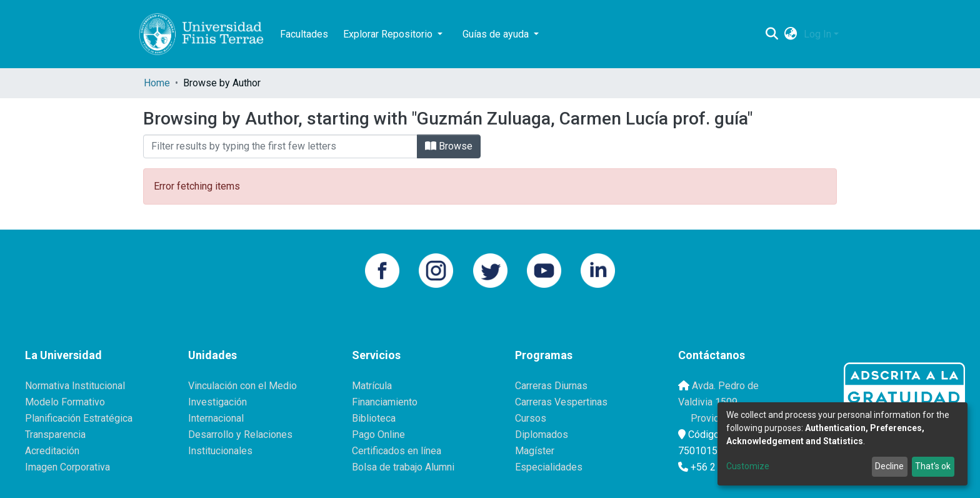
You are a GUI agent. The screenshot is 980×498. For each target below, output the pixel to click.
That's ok (933, 466)
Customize (748, 466)
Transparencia (55, 434)
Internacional (216, 418)
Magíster (535, 451)
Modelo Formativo (65, 402)
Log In (817, 34)
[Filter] (280, 146)
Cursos (531, 418)
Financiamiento (385, 402)
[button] (791, 34)
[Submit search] (772, 34)
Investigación (217, 402)
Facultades (304, 34)
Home (157, 83)
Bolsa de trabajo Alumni (403, 467)
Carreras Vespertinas (561, 402)
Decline (889, 466)
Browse (449, 146)
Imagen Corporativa (67, 467)
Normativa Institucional (75, 386)
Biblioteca (374, 418)
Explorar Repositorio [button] (389, 34)
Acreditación (52, 451)
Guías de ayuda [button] (497, 34)
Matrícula (372, 386)
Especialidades (549, 467)
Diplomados (542, 434)
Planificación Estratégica (79, 418)
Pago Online (378, 434)
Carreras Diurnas (551, 386)
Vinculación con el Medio (242, 386)
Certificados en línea (397, 451)
